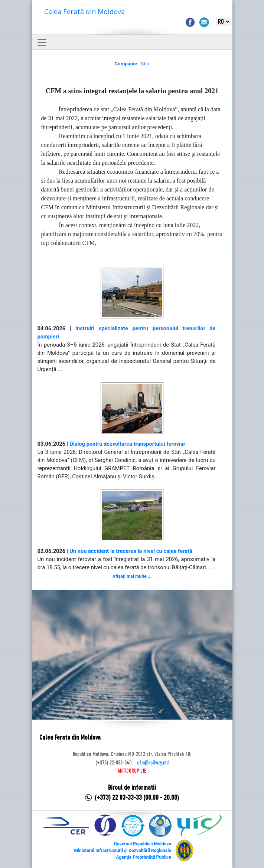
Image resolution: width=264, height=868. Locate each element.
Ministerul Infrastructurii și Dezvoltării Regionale (122, 851)
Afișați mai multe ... (132, 576)
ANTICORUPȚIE (132, 771)
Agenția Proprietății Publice (143, 857)
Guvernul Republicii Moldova (143, 844)
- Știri (132, 64)
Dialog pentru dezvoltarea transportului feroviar (127, 444)
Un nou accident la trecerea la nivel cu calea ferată (131, 551)
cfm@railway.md (153, 763)
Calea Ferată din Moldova (84, 12)
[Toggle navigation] (42, 42)
